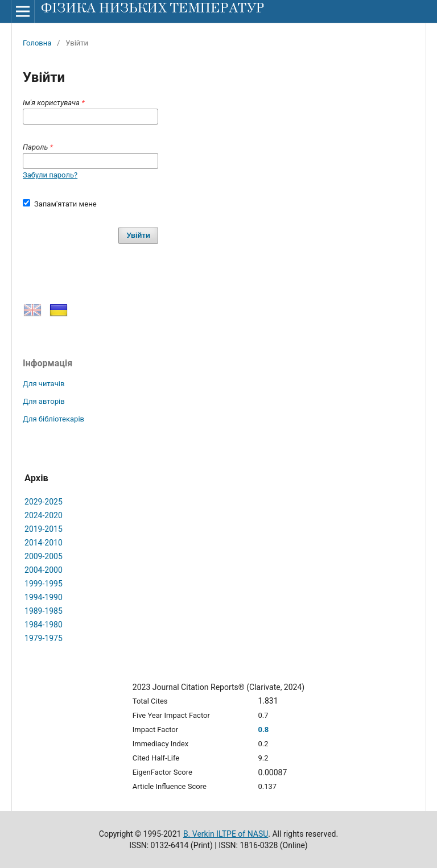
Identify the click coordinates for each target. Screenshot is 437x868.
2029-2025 (44, 502)
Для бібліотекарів (53, 419)
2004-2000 (44, 570)
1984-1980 (44, 625)
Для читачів (44, 384)
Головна (37, 43)
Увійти (138, 235)
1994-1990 (44, 597)
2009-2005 (44, 556)
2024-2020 (44, 515)
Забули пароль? (50, 175)
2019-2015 (44, 529)
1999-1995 (44, 584)
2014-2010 (44, 543)
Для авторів (44, 401)
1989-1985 (44, 611)
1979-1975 (44, 638)
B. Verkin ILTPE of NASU (226, 834)
